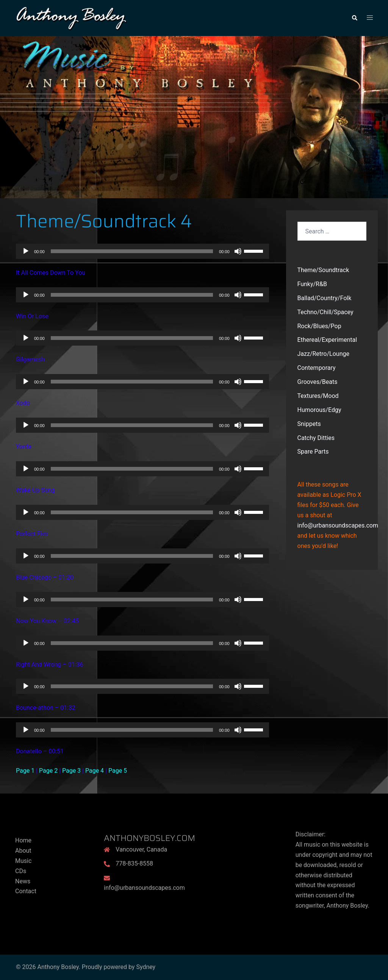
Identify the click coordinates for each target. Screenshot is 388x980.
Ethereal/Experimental (327, 340)
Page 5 (118, 771)
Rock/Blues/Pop (319, 326)
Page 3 (71, 771)
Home (23, 840)
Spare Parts (313, 452)
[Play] (26, 251)
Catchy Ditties (316, 438)
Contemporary (317, 368)
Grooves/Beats (318, 382)
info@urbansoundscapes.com (338, 525)
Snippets (309, 424)
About (23, 851)
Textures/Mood (318, 396)
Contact (26, 891)
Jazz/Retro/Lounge (323, 354)
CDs (21, 871)
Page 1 (25, 771)
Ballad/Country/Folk (325, 298)
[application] (142, 251)
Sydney (146, 967)
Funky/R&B (312, 284)
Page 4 (95, 771)
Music (23, 861)
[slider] (132, 251)
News (23, 881)
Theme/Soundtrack (323, 270)
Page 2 (48, 771)
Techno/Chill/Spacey (325, 312)
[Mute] (238, 251)
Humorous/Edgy (319, 410)
